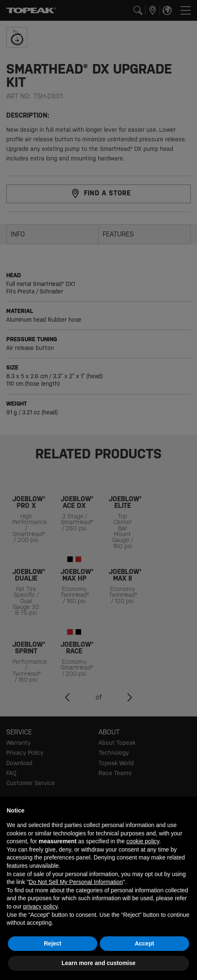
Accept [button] (144, 943)
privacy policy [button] (41, 906)
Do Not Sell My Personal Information (76, 882)
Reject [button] (52, 943)
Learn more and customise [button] (98, 963)
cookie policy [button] (143, 841)
